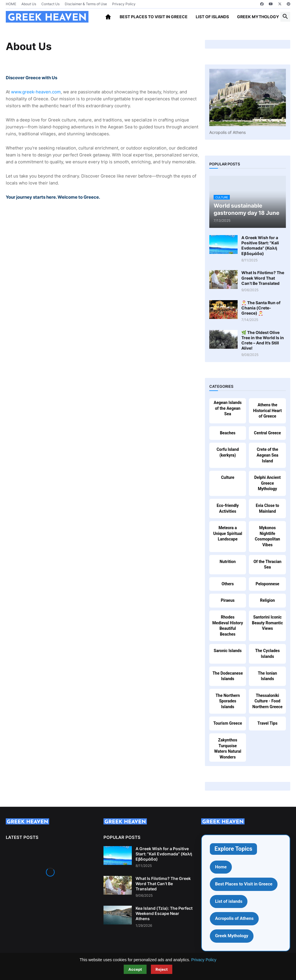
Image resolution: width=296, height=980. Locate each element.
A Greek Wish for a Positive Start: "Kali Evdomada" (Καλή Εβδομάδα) (260, 246)
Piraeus (228, 600)
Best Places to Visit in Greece (154, 17)
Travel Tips (268, 723)
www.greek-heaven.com (36, 92)
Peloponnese (267, 584)
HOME (11, 4)
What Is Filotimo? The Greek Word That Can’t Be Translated (263, 278)
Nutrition (228, 562)
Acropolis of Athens (234, 918)
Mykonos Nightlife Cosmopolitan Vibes (267, 536)
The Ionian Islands (267, 676)
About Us (29, 4)
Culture (228, 477)
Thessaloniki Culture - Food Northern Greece (267, 701)
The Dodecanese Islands (228, 676)
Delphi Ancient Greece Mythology (267, 483)
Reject (162, 969)
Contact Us (50, 4)
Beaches (228, 433)
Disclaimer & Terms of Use (86, 4)
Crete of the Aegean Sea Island (268, 455)
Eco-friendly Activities (227, 508)
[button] (285, 17)
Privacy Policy (124, 4)
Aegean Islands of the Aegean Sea (228, 408)
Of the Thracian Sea (268, 564)
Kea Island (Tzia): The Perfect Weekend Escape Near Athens (164, 913)
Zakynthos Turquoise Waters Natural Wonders (228, 749)
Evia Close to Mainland (268, 508)
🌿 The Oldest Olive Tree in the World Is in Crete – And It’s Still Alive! (263, 340)
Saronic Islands (228, 651)
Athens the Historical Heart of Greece (268, 410)
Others (228, 584)
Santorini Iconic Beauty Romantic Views (268, 623)
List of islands (212, 17)
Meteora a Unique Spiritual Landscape (227, 533)
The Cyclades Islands (268, 654)
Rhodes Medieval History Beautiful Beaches (228, 626)
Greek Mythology (258, 17)
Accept (135, 969)
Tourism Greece (228, 723)
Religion (268, 600)
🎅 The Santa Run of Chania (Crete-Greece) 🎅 (261, 308)
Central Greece (268, 433)
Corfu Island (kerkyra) (228, 452)
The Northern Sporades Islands (228, 701)
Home (221, 867)
